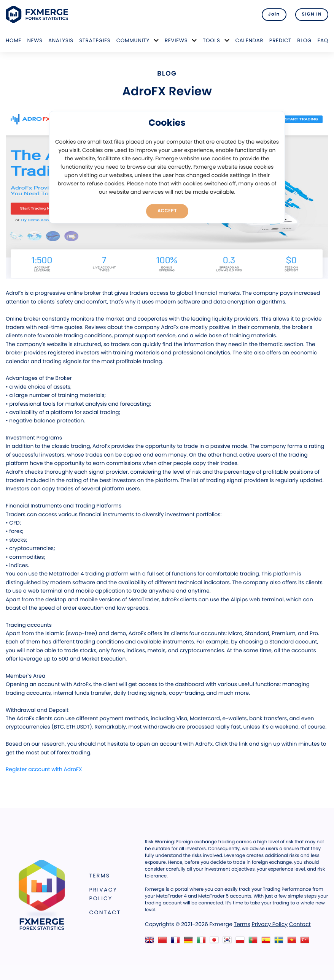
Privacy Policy (103, 894)
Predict (280, 40)
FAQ (323, 40)
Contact (105, 912)
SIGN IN (312, 14)
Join (274, 14)
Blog (304, 40)
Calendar (249, 40)
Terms (100, 876)
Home (14, 40)
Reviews (176, 40)
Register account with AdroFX (44, 769)
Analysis (61, 40)
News (35, 40)
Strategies (95, 40)
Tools (212, 40)
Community (133, 40)
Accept (167, 211)
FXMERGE (38, 14)
